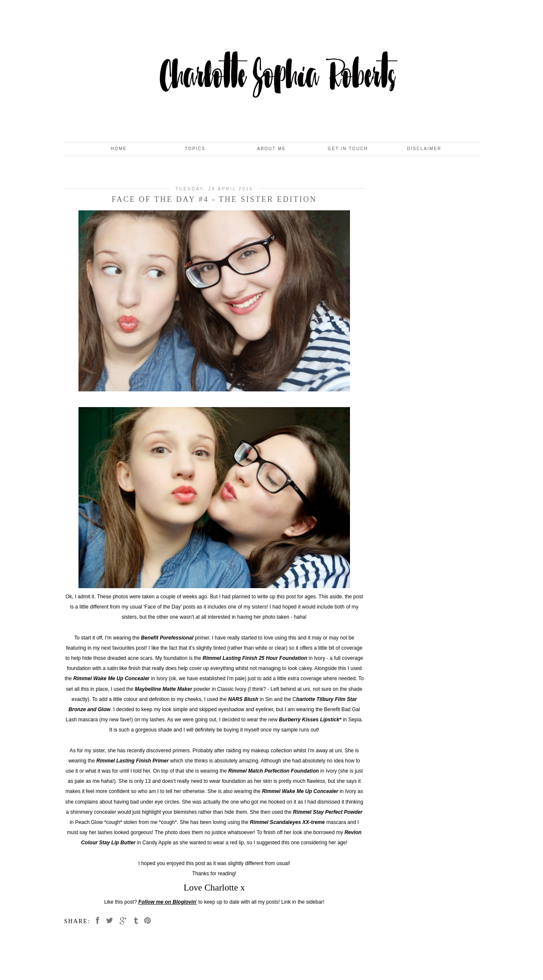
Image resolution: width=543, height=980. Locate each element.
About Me (271, 149)
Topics (195, 149)
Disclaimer (424, 149)
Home (119, 149)
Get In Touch (348, 149)
